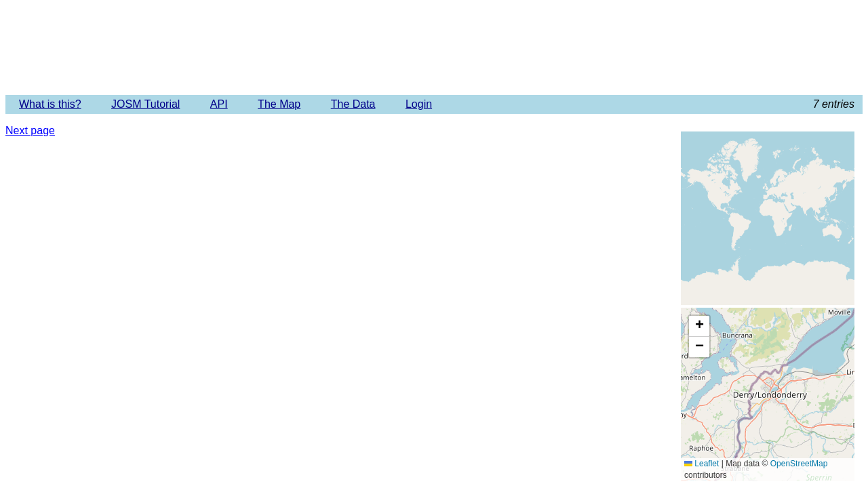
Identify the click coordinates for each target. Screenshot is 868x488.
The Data (353, 104)
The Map (279, 104)
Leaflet (702, 464)
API (219, 104)
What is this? (50, 104)
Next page (30, 130)
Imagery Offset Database (434, 47)
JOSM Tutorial (145, 104)
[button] (699, 326)
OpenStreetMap (799, 464)
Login (419, 104)
